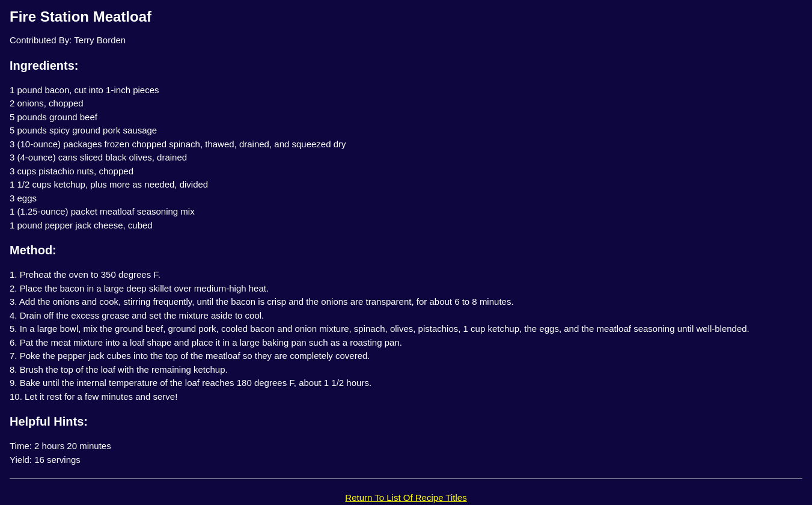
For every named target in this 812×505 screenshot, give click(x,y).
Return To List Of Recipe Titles (406, 497)
